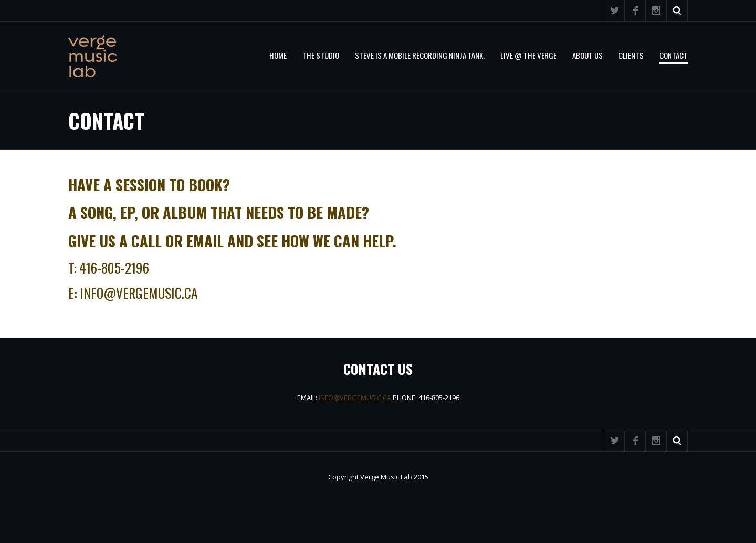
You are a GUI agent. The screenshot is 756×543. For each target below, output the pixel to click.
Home (278, 55)
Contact (674, 55)
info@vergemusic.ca (139, 293)
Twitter (614, 11)
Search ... (677, 11)
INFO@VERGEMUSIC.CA (355, 398)
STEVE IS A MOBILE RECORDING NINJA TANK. (420, 55)
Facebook (635, 11)
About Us (587, 55)
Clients (631, 55)
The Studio (321, 55)
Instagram (656, 11)
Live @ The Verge (528, 55)
